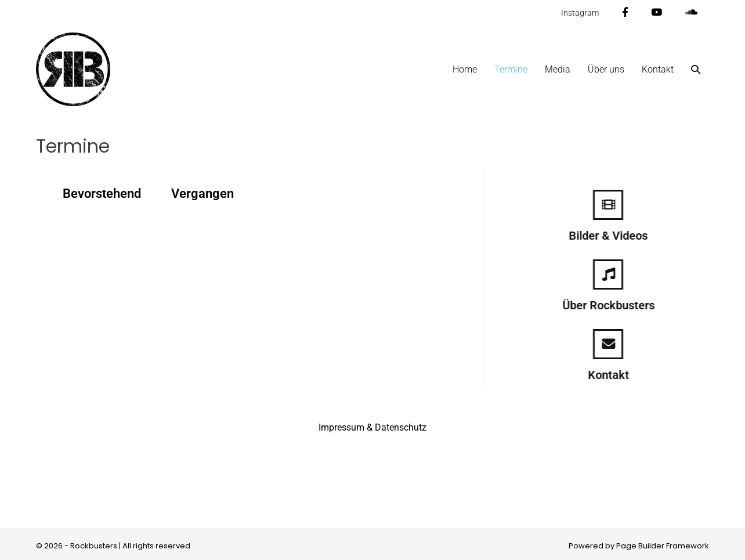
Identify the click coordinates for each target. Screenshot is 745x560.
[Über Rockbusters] (619, 274)
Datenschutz (401, 427)
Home (465, 69)
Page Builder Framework (663, 546)
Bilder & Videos (619, 236)
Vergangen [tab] (202, 194)
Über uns (606, 69)
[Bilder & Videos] (619, 205)
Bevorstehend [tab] (102, 194)
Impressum (341, 427)
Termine (511, 69)
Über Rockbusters (618, 305)
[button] (696, 69)
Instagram (580, 13)
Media (558, 69)
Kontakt (658, 69)
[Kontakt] (619, 344)
